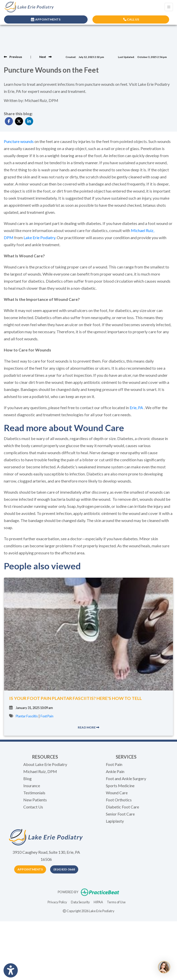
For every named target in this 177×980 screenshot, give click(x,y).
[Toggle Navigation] (169, 7)
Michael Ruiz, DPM (40, 771)
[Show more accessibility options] (11, 971)
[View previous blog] (13, 57)
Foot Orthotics (119, 800)
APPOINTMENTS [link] (46, 19)
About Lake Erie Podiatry (45, 764)
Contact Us (33, 807)
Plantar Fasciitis (27, 716)
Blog (27, 778)
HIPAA (98, 902)
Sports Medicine (120, 786)
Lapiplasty (115, 821)
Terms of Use (116, 902)
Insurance (32, 786)
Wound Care (117, 793)
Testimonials (34, 793)
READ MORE (88, 727)
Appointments (30, 869)
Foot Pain (47, 716)
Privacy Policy (57, 902)
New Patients (35, 800)
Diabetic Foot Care (122, 807)
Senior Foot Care (120, 814)
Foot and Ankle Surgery (126, 778)
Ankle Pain (115, 771)
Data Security (80, 902)
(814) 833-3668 (64, 869)
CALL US (131, 19)
